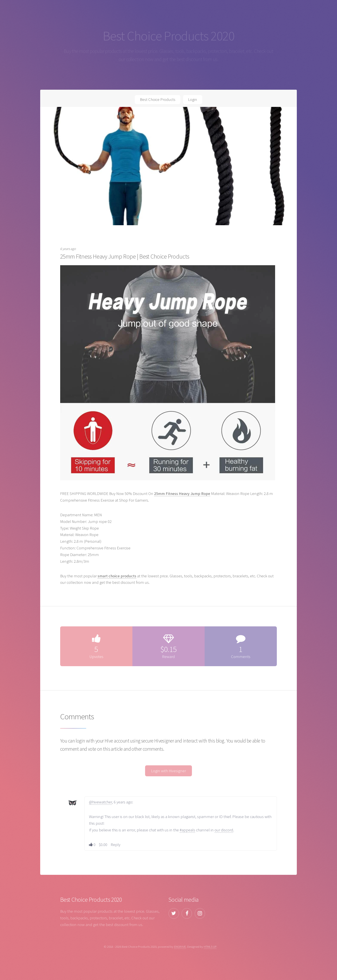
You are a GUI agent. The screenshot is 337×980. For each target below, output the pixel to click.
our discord (224, 830)
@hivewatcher (100, 802)
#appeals (187, 830)
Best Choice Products (158, 99)
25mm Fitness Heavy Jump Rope (182, 494)
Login (193, 99)
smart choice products (117, 576)
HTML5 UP (210, 947)
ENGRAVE (180, 947)
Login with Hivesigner (168, 771)
